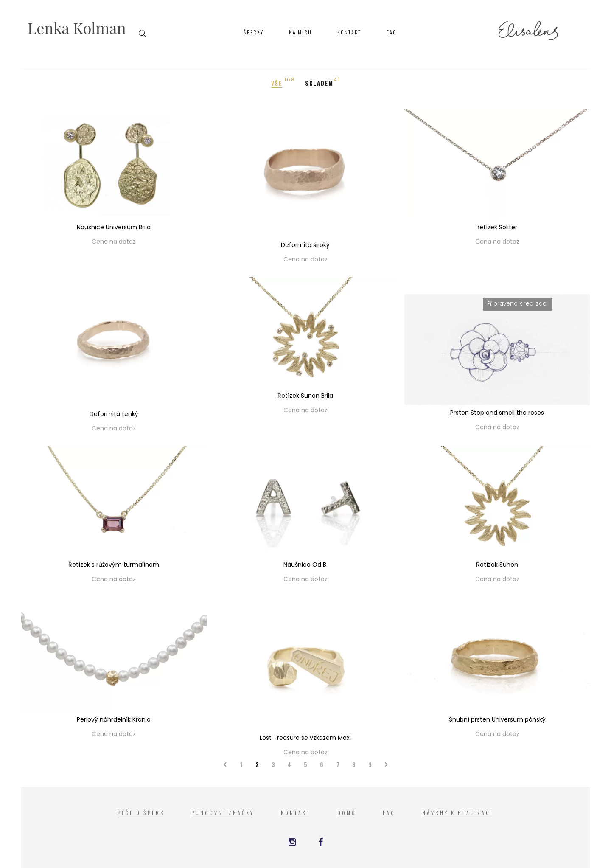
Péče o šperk (141, 813)
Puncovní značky (223, 813)
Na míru (300, 32)
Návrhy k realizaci (458, 813)
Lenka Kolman (77, 28)
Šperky (254, 32)
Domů (347, 813)
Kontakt (349, 32)
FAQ (392, 32)
